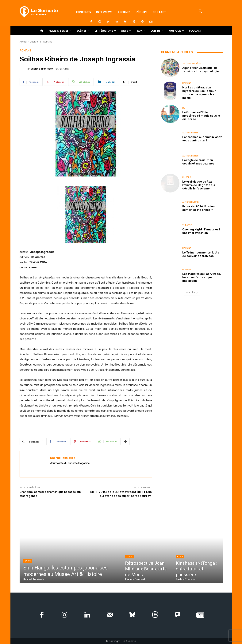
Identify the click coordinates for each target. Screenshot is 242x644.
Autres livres (190, 133)
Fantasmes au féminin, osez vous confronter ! (202, 139)
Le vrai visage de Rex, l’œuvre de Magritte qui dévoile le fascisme (199, 185)
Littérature (35, 42)
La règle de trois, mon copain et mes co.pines (198, 162)
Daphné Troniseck (42, 69)
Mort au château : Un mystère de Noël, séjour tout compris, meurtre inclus (199, 93)
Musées (187, 177)
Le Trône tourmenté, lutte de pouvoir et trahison (201, 254)
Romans (48, 42)
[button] (201, 12)
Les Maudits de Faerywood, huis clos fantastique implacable (202, 277)
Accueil (23, 42)
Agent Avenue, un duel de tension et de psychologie (201, 70)
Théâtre (187, 225)
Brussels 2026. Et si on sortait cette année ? (198, 208)
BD (184, 108)
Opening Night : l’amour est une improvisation (201, 231)
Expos (28, 561)
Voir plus (192, 292)
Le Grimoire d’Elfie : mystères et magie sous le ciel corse (201, 116)
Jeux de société (192, 64)
